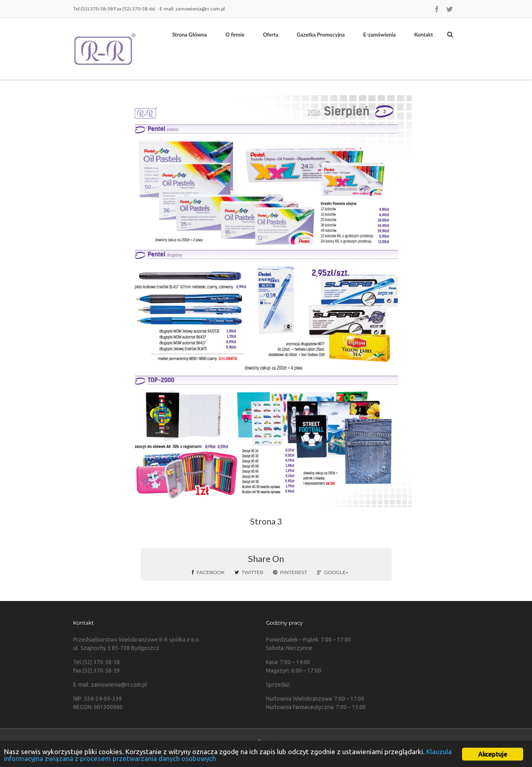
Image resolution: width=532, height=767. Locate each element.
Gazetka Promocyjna (321, 35)
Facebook (208, 572)
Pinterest (290, 572)
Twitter (249, 572)
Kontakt (423, 35)
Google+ (333, 572)
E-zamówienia (379, 35)
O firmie (235, 35)
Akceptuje (493, 754)
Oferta (271, 35)
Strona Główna (189, 35)
